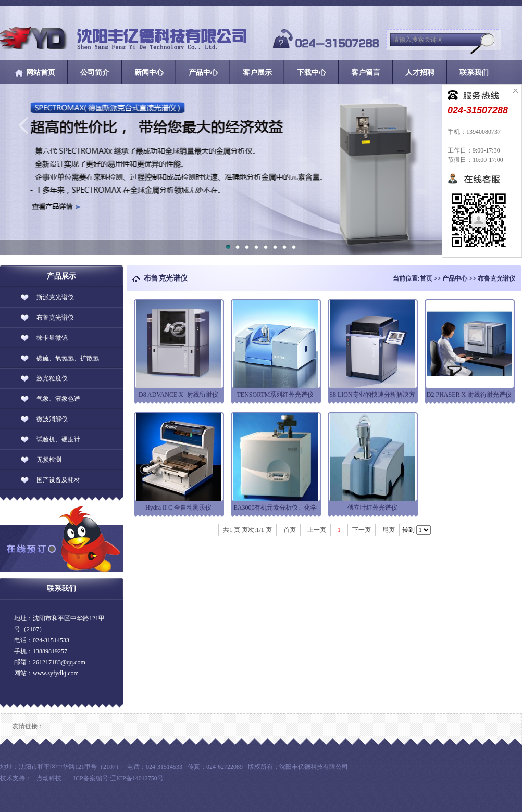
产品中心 (455, 278)
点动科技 (49, 778)
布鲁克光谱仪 (496, 278)
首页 (426, 278)
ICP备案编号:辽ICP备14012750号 (119, 778)
